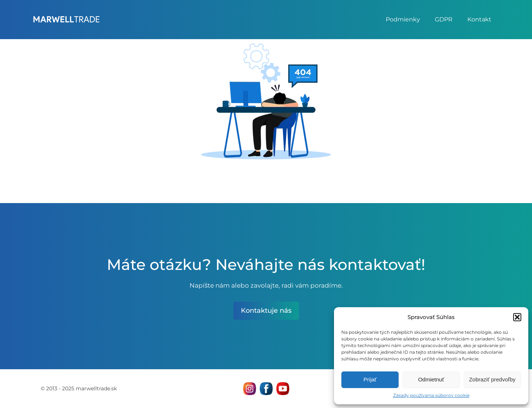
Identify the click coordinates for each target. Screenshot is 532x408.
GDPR (444, 19)
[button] (517, 317)
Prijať (370, 379)
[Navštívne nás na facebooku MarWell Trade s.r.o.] (266, 389)
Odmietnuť (431, 379)
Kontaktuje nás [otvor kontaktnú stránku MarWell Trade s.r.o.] (266, 311)
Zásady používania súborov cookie (431, 395)
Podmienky (403, 19)
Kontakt (479, 19)
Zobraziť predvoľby (492, 379)
